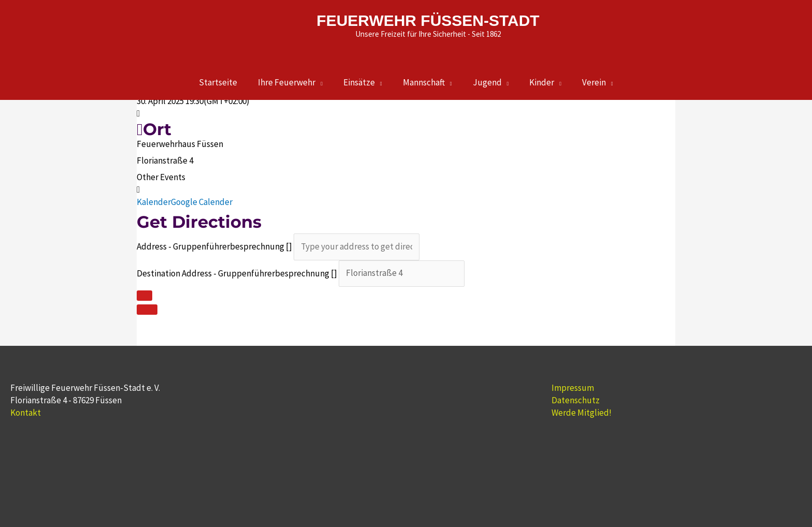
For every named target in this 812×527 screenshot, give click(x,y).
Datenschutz (576, 400)
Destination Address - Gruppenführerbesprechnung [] (237, 273)
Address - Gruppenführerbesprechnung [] (214, 246)
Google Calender (202, 202)
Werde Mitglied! (582, 413)
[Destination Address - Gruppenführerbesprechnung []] (402, 274)
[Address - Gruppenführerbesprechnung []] (357, 247)
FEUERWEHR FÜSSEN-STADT (428, 20)
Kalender (154, 202)
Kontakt (26, 413)
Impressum (573, 388)
